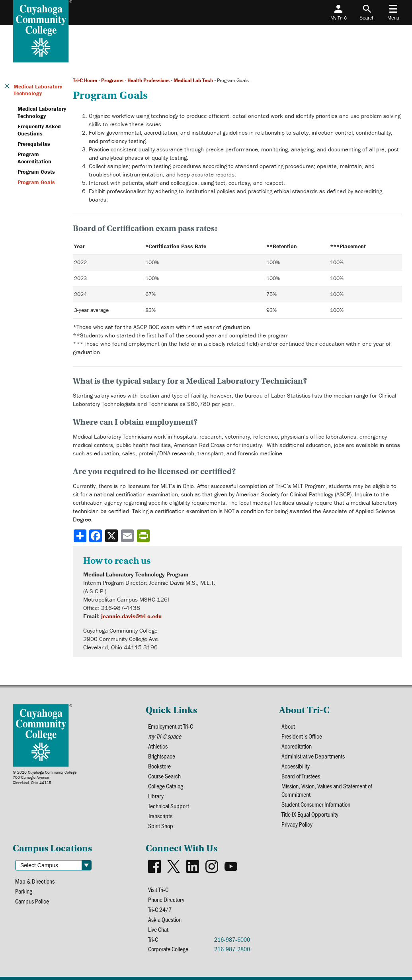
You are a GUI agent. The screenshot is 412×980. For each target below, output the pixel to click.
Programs (112, 80)
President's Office (302, 736)
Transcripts (160, 816)
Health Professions (148, 80)
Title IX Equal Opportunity (310, 814)
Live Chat (158, 929)
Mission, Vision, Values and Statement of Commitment (327, 790)
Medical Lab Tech (193, 80)
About (288, 726)
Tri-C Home (85, 80)
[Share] (80, 536)
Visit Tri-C (158, 889)
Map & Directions (35, 881)
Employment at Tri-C (171, 726)
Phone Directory (166, 899)
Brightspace (162, 756)
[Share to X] (112, 536)
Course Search (164, 776)
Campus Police (32, 901)
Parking (24, 891)
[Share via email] (128, 536)
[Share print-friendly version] (144, 536)
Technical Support (169, 806)
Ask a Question (165, 919)
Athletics (158, 746)
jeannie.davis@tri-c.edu (131, 616)
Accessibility (296, 766)
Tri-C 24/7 (160, 909)
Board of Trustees (301, 776)
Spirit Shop (161, 826)
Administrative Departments (313, 756)
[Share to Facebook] (96, 536)
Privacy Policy (297, 824)
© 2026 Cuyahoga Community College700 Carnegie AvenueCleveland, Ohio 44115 (45, 777)
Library (156, 796)
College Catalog (166, 786)
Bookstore (159, 766)
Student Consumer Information (316, 804)
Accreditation (297, 746)
